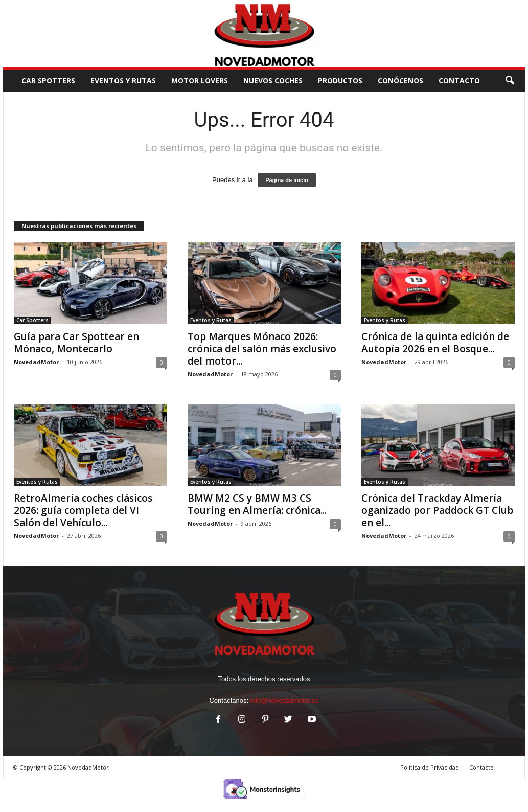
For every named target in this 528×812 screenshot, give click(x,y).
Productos (340, 81)
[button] (510, 81)
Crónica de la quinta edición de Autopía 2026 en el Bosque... (435, 343)
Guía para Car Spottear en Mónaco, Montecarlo (76, 343)
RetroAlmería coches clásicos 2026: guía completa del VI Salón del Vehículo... (83, 510)
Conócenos (400, 81)
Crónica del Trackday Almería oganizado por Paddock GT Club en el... (437, 510)
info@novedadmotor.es (285, 700)
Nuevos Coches (273, 81)
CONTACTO (459, 81)
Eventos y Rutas (123, 81)
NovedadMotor (36, 362)
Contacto (481, 767)
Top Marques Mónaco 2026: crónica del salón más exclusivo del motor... (262, 349)
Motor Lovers (200, 81)
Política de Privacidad (430, 767)
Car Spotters (48, 81)
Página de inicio (287, 180)
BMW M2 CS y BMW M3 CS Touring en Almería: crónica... (257, 504)
